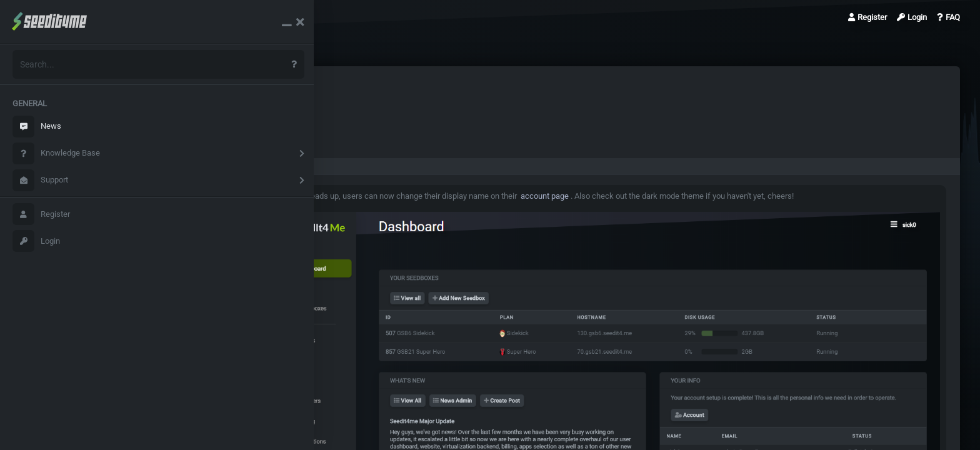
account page (567, 196)
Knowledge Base (56, 153)
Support (40, 180)
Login (36, 241)
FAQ (948, 17)
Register (41, 214)
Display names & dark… (239, 17)
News (37, 127)
